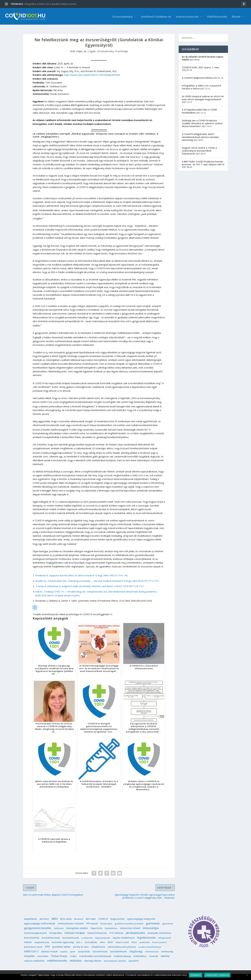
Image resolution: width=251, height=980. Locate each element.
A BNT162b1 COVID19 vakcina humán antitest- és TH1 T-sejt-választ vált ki (203, 159)
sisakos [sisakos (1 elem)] (64, 948)
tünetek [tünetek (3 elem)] (154, 953)
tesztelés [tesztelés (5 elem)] (43, 953)
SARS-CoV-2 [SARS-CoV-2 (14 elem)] (31, 948)
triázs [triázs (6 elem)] (73, 953)
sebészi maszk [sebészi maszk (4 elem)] (49, 948)
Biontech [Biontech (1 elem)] (79, 915)
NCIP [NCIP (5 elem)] (110, 939)
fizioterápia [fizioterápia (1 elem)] (106, 920)
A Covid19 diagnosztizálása (197, 74)
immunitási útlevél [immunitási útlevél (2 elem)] (130, 925)
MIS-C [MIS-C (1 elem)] (79, 939)
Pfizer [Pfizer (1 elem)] (134, 939)
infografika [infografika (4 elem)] (56, 930)
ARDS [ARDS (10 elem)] (55, 915)
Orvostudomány (123, 16)
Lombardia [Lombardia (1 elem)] (87, 934)
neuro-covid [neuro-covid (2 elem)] (122, 939)
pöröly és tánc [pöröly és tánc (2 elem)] (81, 943)
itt (111, 611)
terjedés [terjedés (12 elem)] (29, 953)
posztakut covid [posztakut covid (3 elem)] (33, 943)
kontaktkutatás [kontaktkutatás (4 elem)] (51, 934)
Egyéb (92, 48)
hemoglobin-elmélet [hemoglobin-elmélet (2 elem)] (77, 925)
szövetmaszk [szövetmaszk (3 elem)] (100, 948)
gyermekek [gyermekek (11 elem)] (153, 920)
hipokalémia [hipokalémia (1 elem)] (111, 925)
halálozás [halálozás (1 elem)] (59, 925)
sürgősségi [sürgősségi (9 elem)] (136, 948)
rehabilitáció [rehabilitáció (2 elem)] (98, 943)
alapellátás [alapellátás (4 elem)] (30, 915)
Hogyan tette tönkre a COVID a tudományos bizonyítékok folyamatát (199, 147)
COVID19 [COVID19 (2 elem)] (103, 915)
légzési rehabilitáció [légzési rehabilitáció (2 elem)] (124, 934)
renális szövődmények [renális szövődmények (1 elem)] (150, 943)
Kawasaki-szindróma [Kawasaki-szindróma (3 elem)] (159, 930)
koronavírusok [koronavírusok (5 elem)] (71, 934)
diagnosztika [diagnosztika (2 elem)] (117, 915)
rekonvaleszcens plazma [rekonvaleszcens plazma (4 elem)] (122, 943)
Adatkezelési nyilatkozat (217, 975)
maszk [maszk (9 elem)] (28, 939)
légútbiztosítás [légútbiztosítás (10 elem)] (146, 934)
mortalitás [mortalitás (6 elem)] (91, 939)
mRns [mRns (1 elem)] (102, 939)
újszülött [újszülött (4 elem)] (134, 957)
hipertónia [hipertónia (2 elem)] (96, 925)
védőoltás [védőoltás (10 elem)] (76, 957)
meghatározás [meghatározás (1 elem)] (42, 939)
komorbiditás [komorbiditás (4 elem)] (32, 934)
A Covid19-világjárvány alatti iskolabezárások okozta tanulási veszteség (200, 134)
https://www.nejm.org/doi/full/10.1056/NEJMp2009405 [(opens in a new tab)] (92, 72)
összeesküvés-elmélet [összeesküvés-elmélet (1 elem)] (115, 957)
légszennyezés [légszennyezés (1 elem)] (103, 934)
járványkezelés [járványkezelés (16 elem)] (135, 929)
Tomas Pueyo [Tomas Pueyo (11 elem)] (59, 953)
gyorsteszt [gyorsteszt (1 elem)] (168, 920)
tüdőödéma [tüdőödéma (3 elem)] (140, 953)
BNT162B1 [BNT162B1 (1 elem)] (91, 915)
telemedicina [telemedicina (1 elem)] (152, 948)
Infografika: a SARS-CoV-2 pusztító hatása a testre (50, 4)
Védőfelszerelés (217, 16)
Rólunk (236, 16)
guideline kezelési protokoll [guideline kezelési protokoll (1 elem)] (129, 920)
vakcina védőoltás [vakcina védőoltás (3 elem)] (34, 957)
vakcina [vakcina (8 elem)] (165, 953)
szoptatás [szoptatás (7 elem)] (84, 948)
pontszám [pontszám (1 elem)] (145, 939)
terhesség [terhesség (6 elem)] (167, 948)
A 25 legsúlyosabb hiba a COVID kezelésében (199, 108)
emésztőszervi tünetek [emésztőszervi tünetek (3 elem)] (71, 920)
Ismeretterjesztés (187, 16)
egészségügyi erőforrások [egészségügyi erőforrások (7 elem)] (40, 920)
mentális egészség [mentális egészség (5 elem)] (63, 939)
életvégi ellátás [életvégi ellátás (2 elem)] (93, 957)
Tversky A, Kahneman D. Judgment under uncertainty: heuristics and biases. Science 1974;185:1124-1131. (90, 583)
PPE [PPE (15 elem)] (47, 943)
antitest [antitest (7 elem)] (44, 915)
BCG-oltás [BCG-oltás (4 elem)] (66, 915)
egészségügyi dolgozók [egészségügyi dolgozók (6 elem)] (141, 915)
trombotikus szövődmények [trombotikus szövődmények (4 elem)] (95, 953)
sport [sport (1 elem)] (73, 948)
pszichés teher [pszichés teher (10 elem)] (61, 943)
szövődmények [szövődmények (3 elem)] (118, 948)
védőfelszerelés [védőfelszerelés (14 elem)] (57, 957)
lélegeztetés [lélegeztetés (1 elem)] (165, 934)
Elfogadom (196, 975)
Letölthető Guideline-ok (156, 16)
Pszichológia (121, 48)
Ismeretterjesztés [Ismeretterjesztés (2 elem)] (97, 930)
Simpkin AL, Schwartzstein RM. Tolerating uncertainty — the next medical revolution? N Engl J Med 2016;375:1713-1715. (97, 577)
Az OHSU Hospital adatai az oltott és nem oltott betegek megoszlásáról (203, 94)
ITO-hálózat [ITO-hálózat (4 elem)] (116, 930)
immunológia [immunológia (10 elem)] (151, 925)
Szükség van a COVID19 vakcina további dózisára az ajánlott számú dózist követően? (202, 120)
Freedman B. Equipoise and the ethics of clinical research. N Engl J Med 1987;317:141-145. (82, 572)
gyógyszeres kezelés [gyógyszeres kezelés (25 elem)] (38, 925)
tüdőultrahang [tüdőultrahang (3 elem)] (122, 953)
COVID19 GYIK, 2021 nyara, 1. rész (200, 64)
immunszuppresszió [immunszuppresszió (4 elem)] (35, 930)
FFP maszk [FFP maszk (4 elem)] (92, 920)
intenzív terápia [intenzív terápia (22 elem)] (75, 929)
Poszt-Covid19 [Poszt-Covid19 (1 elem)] (159, 939)
